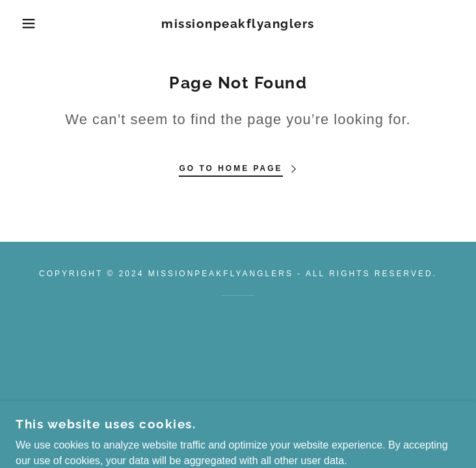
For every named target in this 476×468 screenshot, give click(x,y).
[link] (238, 24)
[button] (31, 23)
